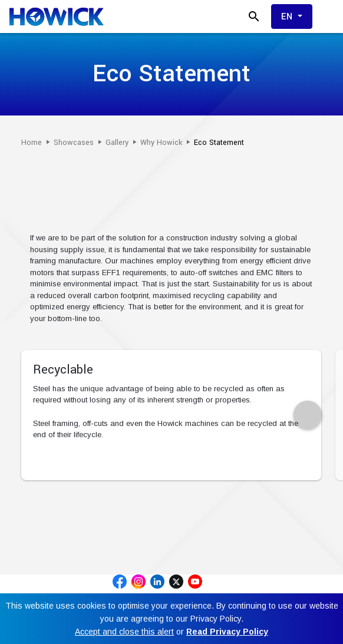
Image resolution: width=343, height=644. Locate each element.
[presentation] (308, 415)
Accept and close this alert (124, 632)
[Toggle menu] (329, 16)
